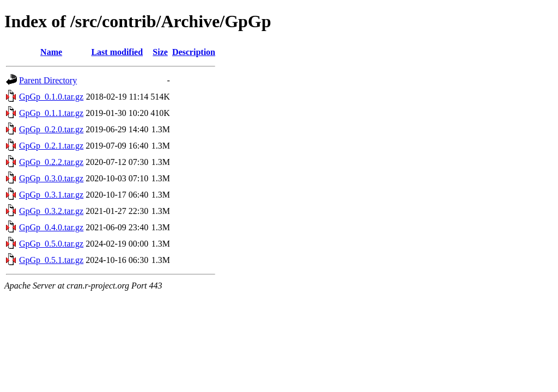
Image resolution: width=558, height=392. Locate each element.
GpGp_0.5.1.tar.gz (51, 260)
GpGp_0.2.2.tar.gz (51, 162)
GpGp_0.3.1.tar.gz (51, 195)
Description (194, 52)
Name (51, 52)
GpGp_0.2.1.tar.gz (51, 146)
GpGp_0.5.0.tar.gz (51, 244)
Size (160, 52)
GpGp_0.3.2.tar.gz (51, 211)
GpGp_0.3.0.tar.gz (51, 178)
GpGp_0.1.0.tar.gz (51, 97)
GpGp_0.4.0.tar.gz (51, 227)
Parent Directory (48, 80)
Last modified (117, 52)
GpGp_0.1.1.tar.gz (51, 113)
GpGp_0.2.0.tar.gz (51, 129)
